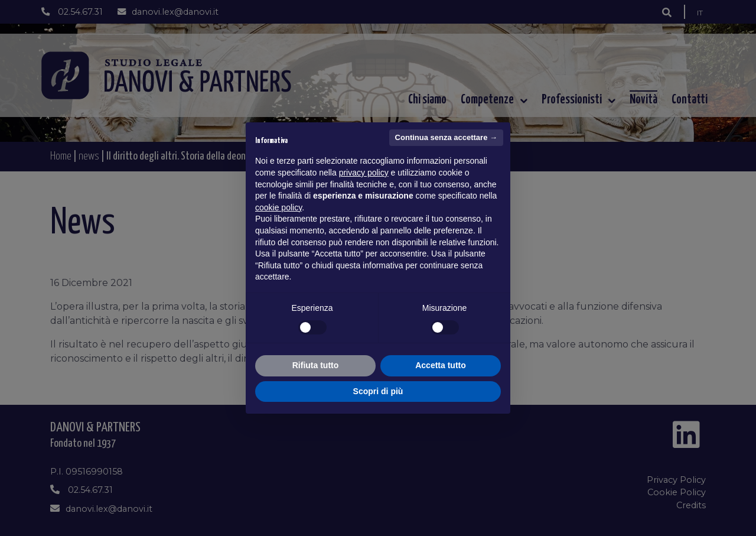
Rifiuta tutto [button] (316, 365)
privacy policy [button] (364, 173)
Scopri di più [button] (378, 391)
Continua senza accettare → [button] (446, 137)
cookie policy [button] (278, 207)
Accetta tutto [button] (441, 365)
